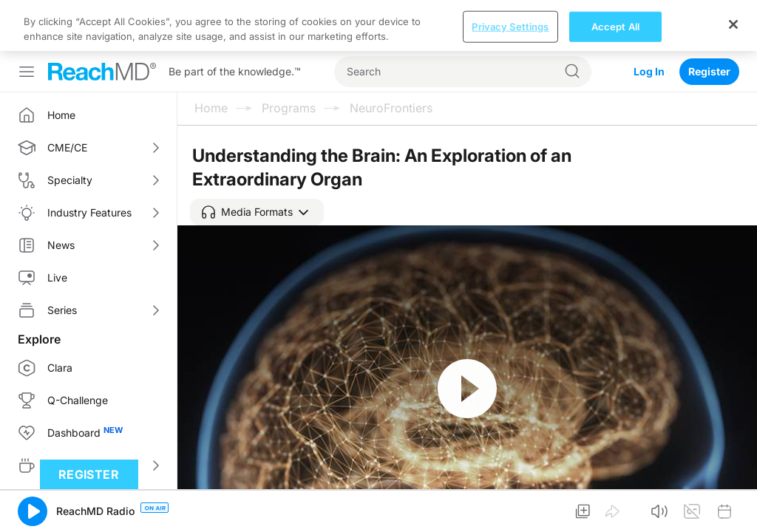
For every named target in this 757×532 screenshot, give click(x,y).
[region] (378, 25)
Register (709, 71)
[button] (257, 212)
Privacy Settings (510, 26)
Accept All (615, 26)
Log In (649, 71)
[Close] (733, 24)
